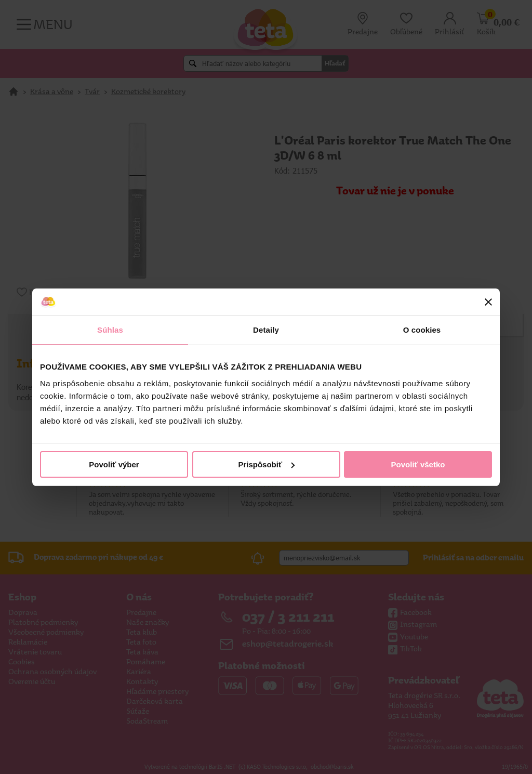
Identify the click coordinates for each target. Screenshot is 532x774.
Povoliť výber (114, 464)
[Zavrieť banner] (488, 302)
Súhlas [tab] (110, 330)
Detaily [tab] (266, 330)
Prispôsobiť (266, 464)
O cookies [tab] (422, 330)
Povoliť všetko (418, 464)
